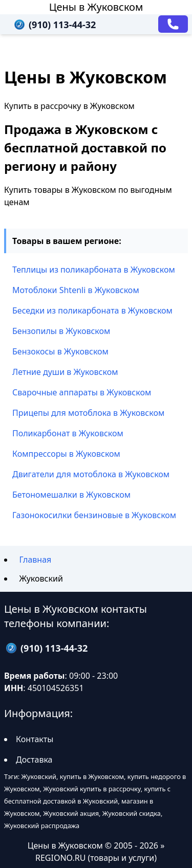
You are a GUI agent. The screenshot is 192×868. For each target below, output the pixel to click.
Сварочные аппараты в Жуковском (82, 392)
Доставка (34, 760)
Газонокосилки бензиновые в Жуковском (94, 515)
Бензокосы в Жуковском (60, 351)
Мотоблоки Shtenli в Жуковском (76, 290)
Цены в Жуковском (96, 7)
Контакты (35, 739)
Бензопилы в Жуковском (61, 331)
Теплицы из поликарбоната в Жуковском (94, 270)
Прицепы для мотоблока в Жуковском (88, 413)
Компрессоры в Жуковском (66, 454)
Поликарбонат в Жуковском (68, 433)
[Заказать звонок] (173, 24)
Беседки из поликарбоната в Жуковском (92, 310)
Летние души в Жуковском (65, 372)
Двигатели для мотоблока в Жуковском (91, 474)
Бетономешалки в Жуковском (71, 495)
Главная (35, 560)
